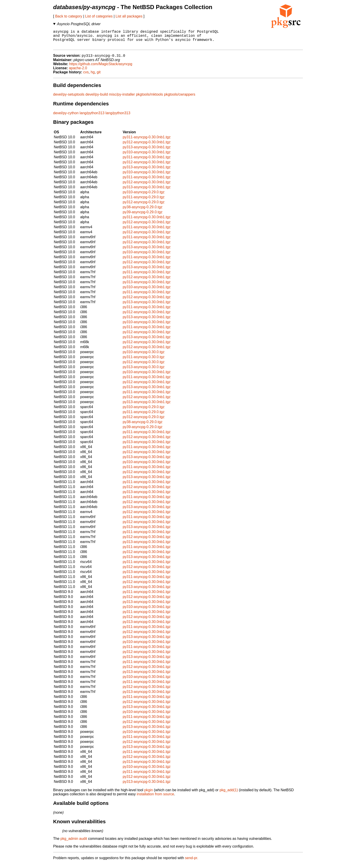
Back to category (69, 16)
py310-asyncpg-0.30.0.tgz (143, 356)
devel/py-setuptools (69, 99)
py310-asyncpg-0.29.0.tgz (143, 196)
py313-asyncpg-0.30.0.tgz (143, 371)
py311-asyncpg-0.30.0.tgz (143, 361)
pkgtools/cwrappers (180, 99)
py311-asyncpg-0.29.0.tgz (143, 201)
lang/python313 (92, 117)
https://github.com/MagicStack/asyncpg (101, 68)
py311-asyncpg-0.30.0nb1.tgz (147, 141)
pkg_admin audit (74, 843)
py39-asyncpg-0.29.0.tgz (142, 216)
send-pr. (192, 862)
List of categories (99, 16)
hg (93, 76)
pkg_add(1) (229, 794)
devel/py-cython (66, 117)
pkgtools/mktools (150, 99)
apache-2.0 (78, 72)
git (99, 76)
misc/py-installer (122, 99)
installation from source (155, 798)
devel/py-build (97, 99)
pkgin (148, 794)
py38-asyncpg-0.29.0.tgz (142, 211)
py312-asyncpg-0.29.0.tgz (143, 206)
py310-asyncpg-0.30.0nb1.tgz (147, 156)
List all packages (129, 16)
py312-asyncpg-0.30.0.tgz (143, 366)
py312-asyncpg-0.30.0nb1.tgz (147, 146)
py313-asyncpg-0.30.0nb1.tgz (147, 151)
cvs (86, 76)
